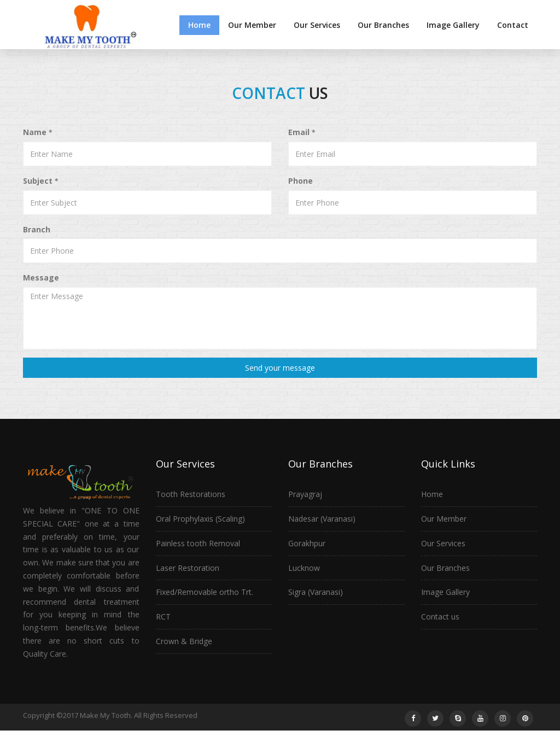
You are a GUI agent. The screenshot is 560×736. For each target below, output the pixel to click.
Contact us (440, 617)
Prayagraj (305, 494)
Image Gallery (453, 25)
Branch (37, 229)
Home (199, 25)
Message (41, 278)
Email (302, 132)
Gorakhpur (307, 543)
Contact (513, 25)
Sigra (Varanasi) (316, 592)
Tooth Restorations (191, 494)
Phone (301, 181)
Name (37, 132)
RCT (163, 617)
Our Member (252, 25)
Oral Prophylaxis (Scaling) (200, 519)
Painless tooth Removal (198, 543)
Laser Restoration (188, 568)
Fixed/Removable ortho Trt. (205, 592)
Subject (40, 181)
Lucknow (304, 568)
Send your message (280, 368)
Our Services (317, 25)
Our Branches (383, 25)
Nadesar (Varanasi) (322, 519)
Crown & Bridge (184, 641)
